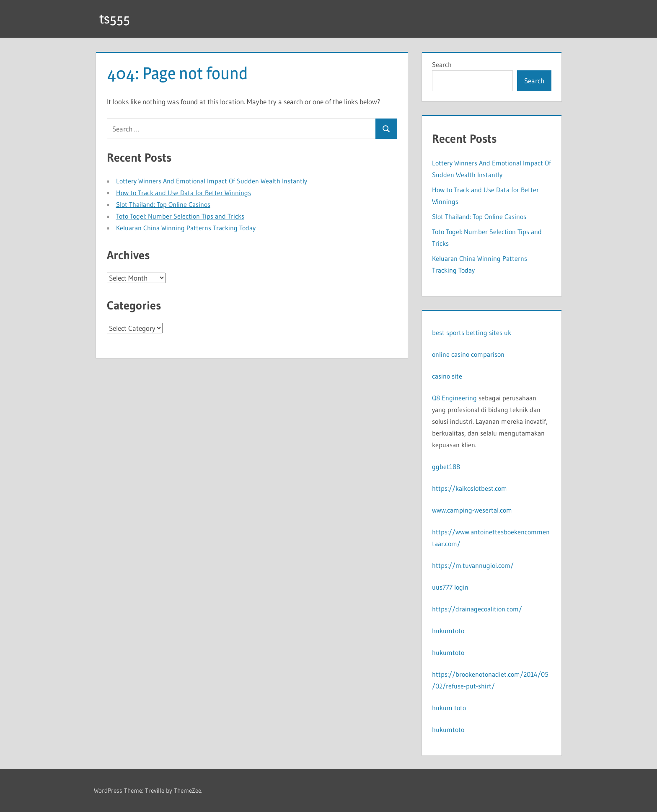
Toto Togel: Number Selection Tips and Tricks (180, 216)
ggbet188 (446, 467)
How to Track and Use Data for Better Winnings (184, 193)
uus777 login (450, 587)
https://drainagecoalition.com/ (477, 609)
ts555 (115, 19)
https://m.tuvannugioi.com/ (473, 565)
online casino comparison (468, 354)
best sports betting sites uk (472, 333)
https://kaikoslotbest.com (469, 488)
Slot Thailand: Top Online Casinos (163, 204)
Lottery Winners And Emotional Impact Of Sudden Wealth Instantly (212, 181)
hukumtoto (448, 631)
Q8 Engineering (454, 398)
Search (442, 64)
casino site (447, 376)
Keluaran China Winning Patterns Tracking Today (186, 228)
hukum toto (449, 708)
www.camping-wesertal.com (472, 510)
